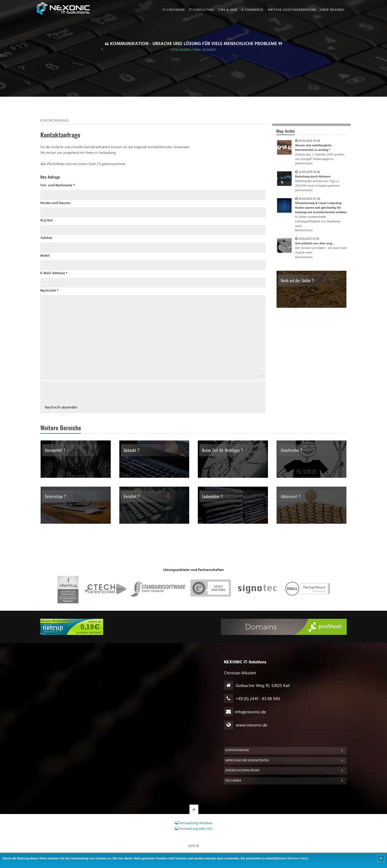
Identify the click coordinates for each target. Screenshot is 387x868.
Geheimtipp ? (55, 496)
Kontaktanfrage (237, 750)
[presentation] (82, 393)
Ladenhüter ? (212, 496)
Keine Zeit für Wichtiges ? (223, 450)
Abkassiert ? (291, 496)
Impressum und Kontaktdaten (247, 761)
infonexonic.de (250, 712)
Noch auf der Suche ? (297, 280)
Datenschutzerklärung (242, 771)
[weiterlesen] (304, 164)
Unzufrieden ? (292, 450)
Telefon (46, 238)
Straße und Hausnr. (56, 203)
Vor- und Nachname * (58, 186)
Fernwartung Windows (194, 823)
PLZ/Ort (47, 221)
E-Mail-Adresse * (54, 273)
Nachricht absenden (61, 408)
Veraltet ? (132, 496)
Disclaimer (233, 781)
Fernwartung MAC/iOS (194, 829)
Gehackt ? (132, 450)
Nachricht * (49, 291)
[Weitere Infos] (298, 858)
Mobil (45, 256)
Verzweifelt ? (55, 450)
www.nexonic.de (251, 725)
